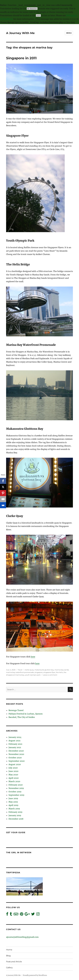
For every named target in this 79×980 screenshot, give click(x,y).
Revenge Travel (16, 710)
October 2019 (15, 792)
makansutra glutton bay (44, 670)
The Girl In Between (19, 853)
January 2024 (15, 737)
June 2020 (13, 771)
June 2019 (13, 798)
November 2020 (16, 754)
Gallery (9, 968)
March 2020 (14, 781)
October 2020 (15, 758)
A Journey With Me (20, 33)
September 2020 (17, 761)
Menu (69, 33)
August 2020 (15, 764)
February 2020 (16, 785)
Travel (20, 670)
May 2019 (13, 802)
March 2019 (14, 809)
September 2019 (16, 795)
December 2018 (16, 819)
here (33, 657)
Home (9, 950)
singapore (39, 672)
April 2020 (14, 778)
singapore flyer (49, 672)
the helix (59, 672)
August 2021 (14, 741)
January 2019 (15, 815)
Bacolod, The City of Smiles (22, 717)
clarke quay (29, 670)
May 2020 (13, 775)
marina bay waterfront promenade (20, 672)
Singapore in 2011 (21, 58)
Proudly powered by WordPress (35, 975)
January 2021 (15, 747)
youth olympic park (33, 675)
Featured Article (14, 962)
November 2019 (16, 788)
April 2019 (13, 805)
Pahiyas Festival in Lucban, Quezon (26, 714)
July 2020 (13, 768)
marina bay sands (62, 670)
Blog (8, 956)
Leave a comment (50, 675)
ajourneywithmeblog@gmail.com (22, 937)
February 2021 (15, 744)
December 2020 (16, 751)
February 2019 (15, 812)
